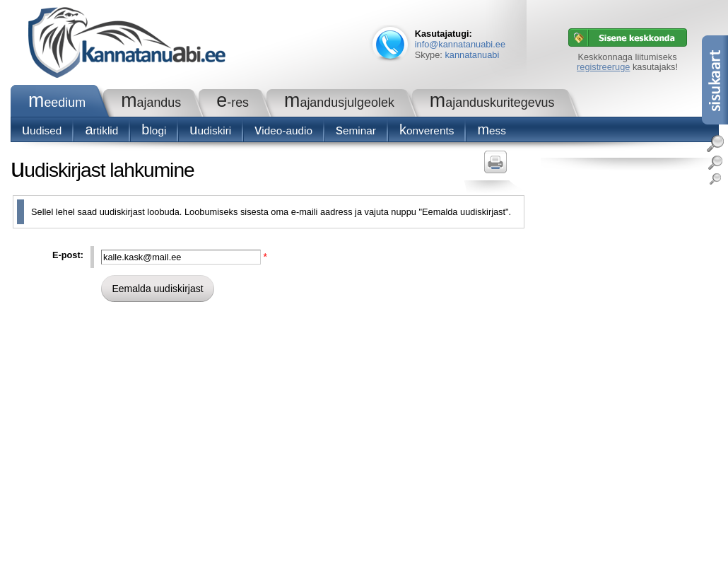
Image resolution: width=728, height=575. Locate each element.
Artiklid (101, 130)
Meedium (57, 103)
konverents (427, 130)
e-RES (233, 103)
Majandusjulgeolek (339, 103)
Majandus (151, 103)
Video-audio (283, 130)
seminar (356, 130)
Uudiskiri (210, 130)
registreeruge (603, 67)
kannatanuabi (472, 55)
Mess (492, 130)
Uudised (42, 130)
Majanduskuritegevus (492, 103)
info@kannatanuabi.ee (460, 44)
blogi (154, 130)
